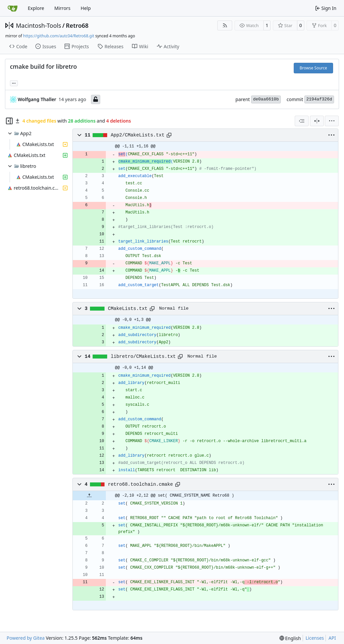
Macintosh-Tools (39, 25)
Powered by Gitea (26, 638)
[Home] (13, 8)
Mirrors (62, 8)
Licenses (315, 638)
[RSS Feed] (225, 25)
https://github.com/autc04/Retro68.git (59, 36)
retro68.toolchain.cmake (140, 484)
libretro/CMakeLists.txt (143, 357)
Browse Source (313, 68)
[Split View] (317, 121)
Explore (36, 8)
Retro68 (77, 25)
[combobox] (302, 121)
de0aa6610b (266, 99)
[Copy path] (169, 135)
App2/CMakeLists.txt (138, 135)
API (332, 638)
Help (86, 8)
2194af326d (319, 99)
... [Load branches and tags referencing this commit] (14, 83)
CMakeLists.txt (128, 309)
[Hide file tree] (9, 121)
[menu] (332, 121)
